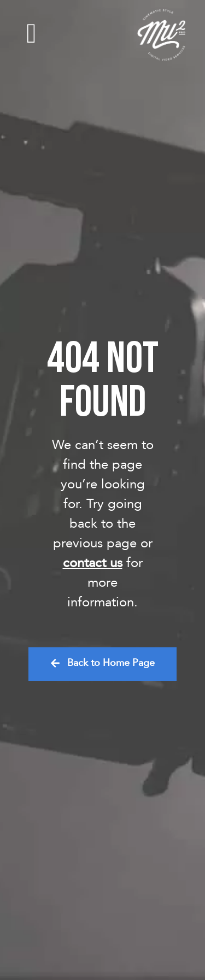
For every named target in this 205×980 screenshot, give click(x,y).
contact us (93, 563)
